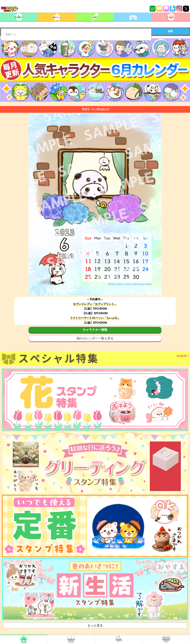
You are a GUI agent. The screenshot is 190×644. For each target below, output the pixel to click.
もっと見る (95, 625)
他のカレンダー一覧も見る (95, 338)
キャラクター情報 (95, 330)
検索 (170, 31)
